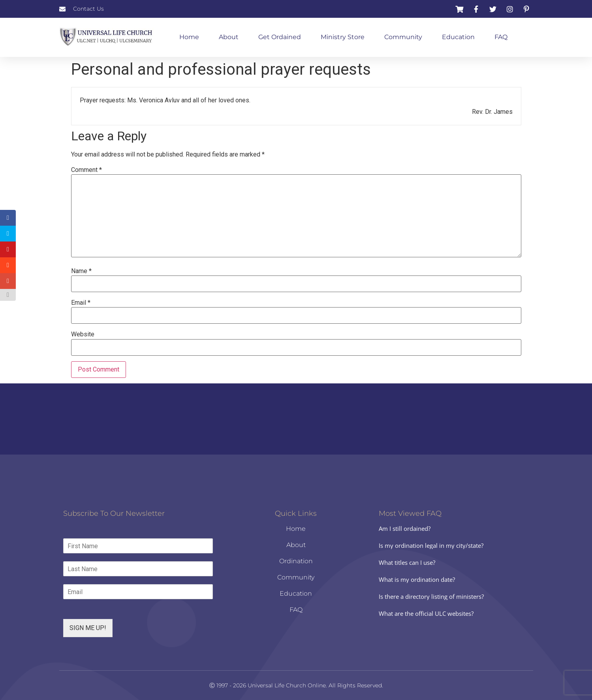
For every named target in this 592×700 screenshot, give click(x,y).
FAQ (501, 37)
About (229, 37)
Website (83, 334)
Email (81, 303)
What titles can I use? (407, 562)
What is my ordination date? (417, 579)
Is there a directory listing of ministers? (431, 596)
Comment (86, 170)
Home (189, 37)
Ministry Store (343, 37)
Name (81, 271)
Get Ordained (280, 37)
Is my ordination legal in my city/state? (431, 545)
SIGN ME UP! (88, 628)
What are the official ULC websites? (426, 613)
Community (403, 37)
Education (458, 37)
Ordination (296, 561)
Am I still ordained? (405, 528)
